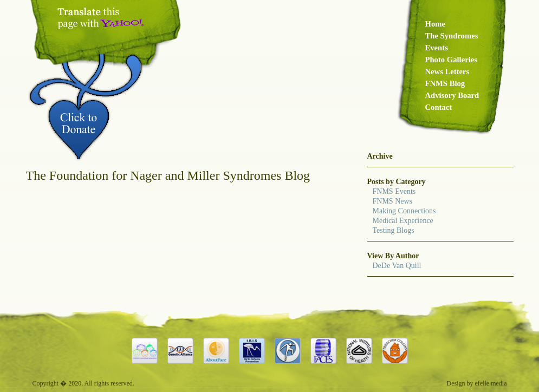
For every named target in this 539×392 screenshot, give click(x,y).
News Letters (447, 71)
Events (437, 48)
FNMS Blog (445, 83)
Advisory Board (452, 95)
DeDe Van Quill (397, 266)
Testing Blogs (394, 230)
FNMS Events (394, 191)
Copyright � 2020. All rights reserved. (83, 383)
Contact (439, 107)
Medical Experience (403, 221)
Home (435, 24)
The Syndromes (452, 36)
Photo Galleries (451, 60)
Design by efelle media (477, 383)
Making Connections (404, 211)
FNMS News (393, 201)
